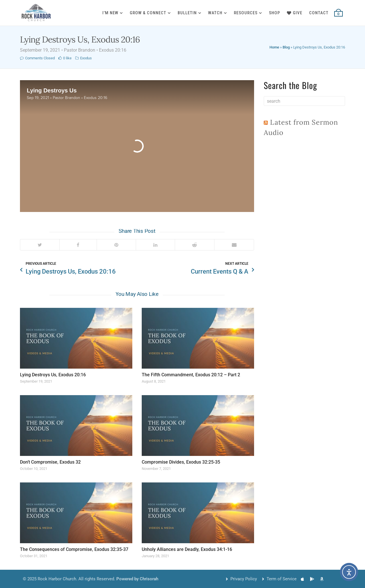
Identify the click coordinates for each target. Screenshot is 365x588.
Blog (286, 47)
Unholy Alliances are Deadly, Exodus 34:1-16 (187, 549)
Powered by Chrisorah (137, 579)
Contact (319, 13)
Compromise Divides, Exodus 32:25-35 (181, 462)
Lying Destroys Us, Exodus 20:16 (53, 375)
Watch (215, 13)
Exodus (86, 58)
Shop (274, 13)
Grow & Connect (148, 13)
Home (274, 47)
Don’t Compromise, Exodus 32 (50, 462)
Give (295, 13)
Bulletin (187, 13)
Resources (246, 13)
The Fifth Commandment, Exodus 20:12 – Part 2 (191, 375)
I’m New (110, 13)
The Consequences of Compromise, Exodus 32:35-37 (74, 549)
